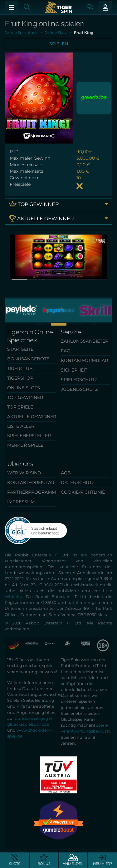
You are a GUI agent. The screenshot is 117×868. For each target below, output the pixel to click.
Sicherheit (74, 370)
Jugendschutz (79, 389)
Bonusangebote (28, 359)
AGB (66, 473)
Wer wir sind (24, 473)
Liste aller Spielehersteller (29, 431)
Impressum (21, 502)
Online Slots (24, 388)
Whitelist (13, 597)
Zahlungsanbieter (85, 341)
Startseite (20, 349)
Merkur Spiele (25, 445)
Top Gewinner (58, 204)
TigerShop (20, 378)
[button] (40, 324)
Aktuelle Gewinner (58, 218)
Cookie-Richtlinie (83, 492)
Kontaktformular (84, 360)
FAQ (66, 351)
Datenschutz (78, 482)
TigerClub (20, 368)
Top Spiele (20, 407)
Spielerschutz (79, 380)
